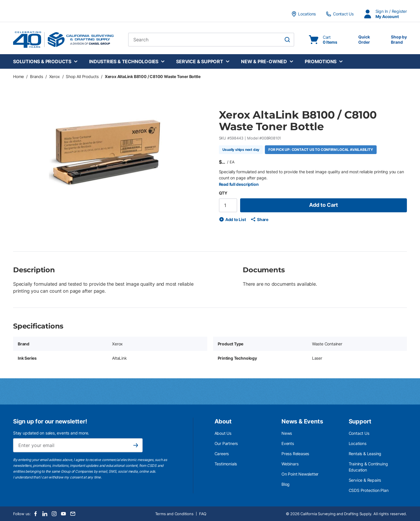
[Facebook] (36, 514)
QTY (223, 193)
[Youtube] (63, 514)
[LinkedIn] (45, 514)
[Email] (73, 514)
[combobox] (211, 40)
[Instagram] (54, 514)
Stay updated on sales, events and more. (51, 433)
